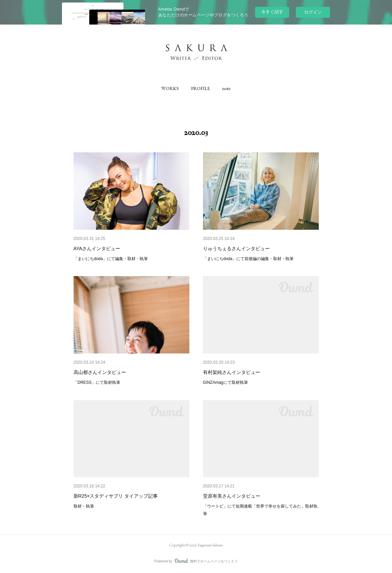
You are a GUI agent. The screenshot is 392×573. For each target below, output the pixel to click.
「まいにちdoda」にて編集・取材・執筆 (111, 259)
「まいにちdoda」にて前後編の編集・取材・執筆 (248, 259)
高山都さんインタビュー (100, 372)
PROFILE (201, 88)
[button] (170, 88)
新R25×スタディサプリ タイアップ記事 (116, 496)
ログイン (313, 12)
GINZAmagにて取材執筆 (225, 382)
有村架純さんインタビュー (232, 372)
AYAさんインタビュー (97, 248)
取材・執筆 (84, 506)
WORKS (170, 88)
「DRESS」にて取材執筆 (97, 382)
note (226, 88)
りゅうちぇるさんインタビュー (236, 248)
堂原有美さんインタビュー (232, 496)
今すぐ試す (272, 12)
